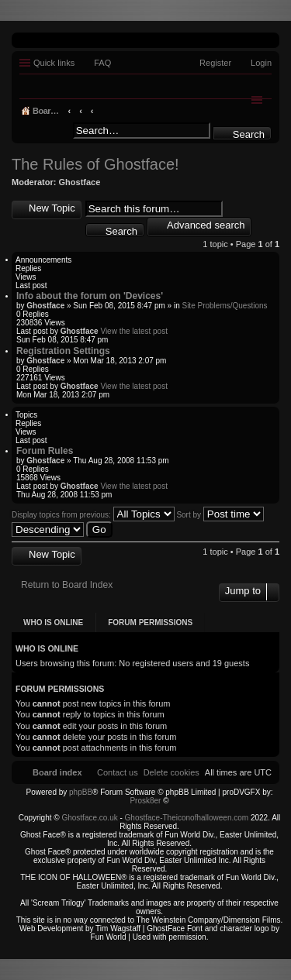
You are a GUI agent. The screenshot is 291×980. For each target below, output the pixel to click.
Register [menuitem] (215, 63)
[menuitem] (171, 772)
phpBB (81, 792)
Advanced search (206, 225)
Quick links (54, 63)
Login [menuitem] (261, 63)
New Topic (52, 208)
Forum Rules (45, 451)
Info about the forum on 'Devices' (90, 296)
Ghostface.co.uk (90, 818)
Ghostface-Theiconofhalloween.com (187, 818)
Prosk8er (145, 801)
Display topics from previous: (93, 515)
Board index (57, 111)
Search (249, 134)
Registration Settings (63, 351)
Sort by (220, 515)
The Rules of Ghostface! (95, 164)
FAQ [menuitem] (102, 63)
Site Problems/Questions (224, 306)
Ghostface (80, 182)
